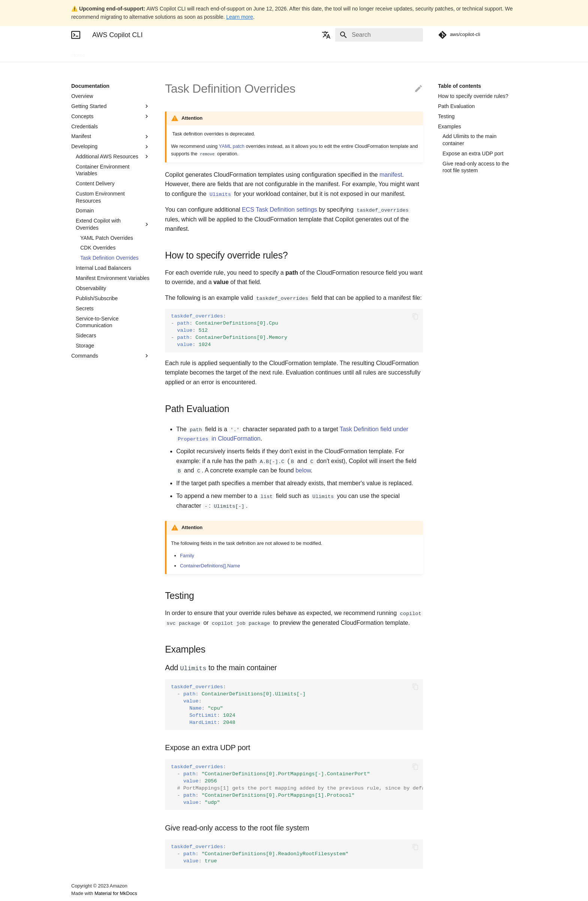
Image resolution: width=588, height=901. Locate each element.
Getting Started (111, 106)
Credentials (85, 126)
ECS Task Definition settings (280, 210)
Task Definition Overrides (109, 258)
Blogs (147, 53)
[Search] (379, 35)
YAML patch (232, 146)
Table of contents (460, 86)
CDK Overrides (98, 248)
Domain (85, 211)
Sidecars (86, 335)
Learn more (240, 17)
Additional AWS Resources (113, 156)
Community (177, 53)
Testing (446, 116)
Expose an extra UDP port (473, 153)
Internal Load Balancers (103, 268)
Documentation (113, 53)
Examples (449, 126)
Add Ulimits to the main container (469, 140)
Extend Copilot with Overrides (113, 224)
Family (187, 555)
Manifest (111, 137)
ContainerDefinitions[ (210, 565)
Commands (111, 356)
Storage (85, 346)
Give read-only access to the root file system (476, 167)
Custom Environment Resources (100, 197)
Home (78, 53)
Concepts (111, 116)
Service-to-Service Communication (97, 322)
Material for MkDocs (116, 893)
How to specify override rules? (473, 96)
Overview (82, 96)
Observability (91, 288)
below (303, 470)
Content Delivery (95, 184)
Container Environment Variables (103, 170)
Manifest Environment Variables (113, 278)
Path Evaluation (456, 106)
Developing (111, 147)
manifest (391, 175)
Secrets (85, 308)
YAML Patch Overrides (107, 238)
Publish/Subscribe (97, 298)
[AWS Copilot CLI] (76, 35)
